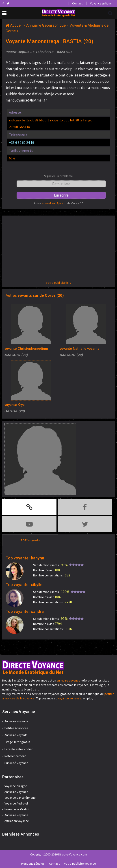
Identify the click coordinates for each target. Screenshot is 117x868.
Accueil (16, 25)
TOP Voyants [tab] (30, 540)
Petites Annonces (16, 728)
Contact (77, 3)
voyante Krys (14, 405)
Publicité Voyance (16, 763)
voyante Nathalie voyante (80, 349)
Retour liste (61, 184)
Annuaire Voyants (16, 735)
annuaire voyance (68, 680)
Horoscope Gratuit (17, 809)
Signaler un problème (58, 176)
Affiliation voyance (17, 821)
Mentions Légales (33, 864)
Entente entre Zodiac (19, 749)
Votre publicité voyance (80, 864)
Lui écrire (61, 195)
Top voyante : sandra (25, 611)
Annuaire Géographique (46, 25)
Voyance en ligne (101, 3)
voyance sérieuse (69, 698)
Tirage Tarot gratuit (17, 742)
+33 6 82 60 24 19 (22, 142)
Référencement (15, 756)
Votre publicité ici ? (59, 283)
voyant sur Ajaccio (54, 203)
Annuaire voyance (16, 792)
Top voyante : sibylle (24, 585)
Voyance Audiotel (16, 803)
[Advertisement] (58, 249)
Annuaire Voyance (16, 721)
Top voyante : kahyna (25, 558)
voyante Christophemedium (26, 349)
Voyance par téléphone (20, 798)
